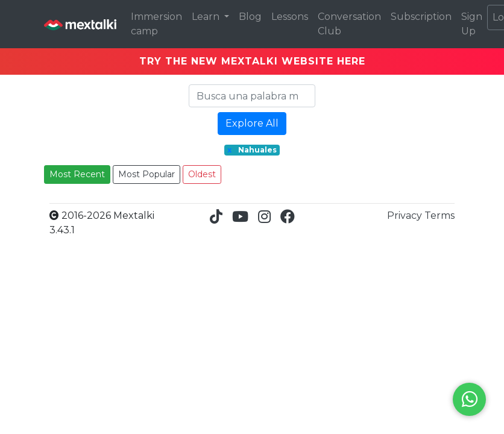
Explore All (252, 123)
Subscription (421, 17)
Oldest (202, 174)
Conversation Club (349, 24)
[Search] (252, 96)
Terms (439, 215)
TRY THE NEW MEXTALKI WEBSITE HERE (252, 61)
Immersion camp (156, 24)
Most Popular (146, 174)
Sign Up (472, 24)
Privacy (406, 215)
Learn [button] (207, 17)
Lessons (290, 17)
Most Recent (77, 174)
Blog (250, 17)
